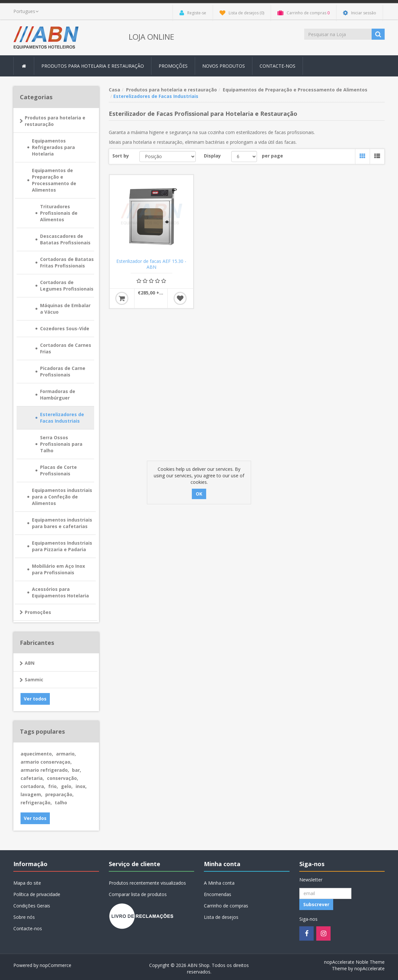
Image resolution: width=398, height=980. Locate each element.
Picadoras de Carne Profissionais (63, 371)
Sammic (34, 680)
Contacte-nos (277, 66)
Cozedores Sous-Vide (65, 328)
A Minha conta (219, 883)
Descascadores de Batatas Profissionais (65, 239)
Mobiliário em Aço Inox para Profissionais (58, 569)
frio (53, 786)
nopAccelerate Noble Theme (354, 962)
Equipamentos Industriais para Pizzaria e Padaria (62, 546)
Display (212, 156)
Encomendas (218, 894)
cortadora (33, 786)
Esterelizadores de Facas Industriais (62, 418)
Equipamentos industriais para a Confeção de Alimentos (62, 497)
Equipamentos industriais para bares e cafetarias (62, 523)
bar (77, 770)
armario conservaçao (46, 762)
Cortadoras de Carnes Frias (66, 348)
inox (81, 786)
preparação (59, 794)
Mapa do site (27, 883)
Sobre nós (24, 917)
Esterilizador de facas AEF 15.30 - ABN (151, 264)
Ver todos (35, 699)
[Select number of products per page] (244, 157)
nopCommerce (56, 965)
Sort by (121, 156)
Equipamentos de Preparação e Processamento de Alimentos (54, 180)
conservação (63, 778)
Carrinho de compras (226, 906)
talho (61, 803)
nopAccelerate (370, 968)
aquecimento (37, 754)
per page (272, 156)
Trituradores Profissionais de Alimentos (59, 213)
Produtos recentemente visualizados (147, 883)
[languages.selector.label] (26, 11)
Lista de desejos (221, 917)
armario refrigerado (45, 770)
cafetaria (32, 778)
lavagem (31, 794)
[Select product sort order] (168, 157)
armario (66, 754)
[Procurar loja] (338, 34)
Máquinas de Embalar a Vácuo (65, 309)
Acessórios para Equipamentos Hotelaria (60, 592)
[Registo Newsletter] (325, 893)
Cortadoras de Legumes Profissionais (67, 286)
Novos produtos (224, 66)
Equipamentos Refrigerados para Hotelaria (53, 147)
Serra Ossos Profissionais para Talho (61, 444)
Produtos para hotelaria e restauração (55, 121)
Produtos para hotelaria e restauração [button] (93, 66)
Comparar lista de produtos (138, 894)
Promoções (173, 66)
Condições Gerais (32, 906)
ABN (30, 663)
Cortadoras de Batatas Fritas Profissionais (67, 262)
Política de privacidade (37, 894)
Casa (114, 90)
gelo (67, 786)
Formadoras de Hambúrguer (58, 395)
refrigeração (36, 803)
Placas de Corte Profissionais (58, 470)
